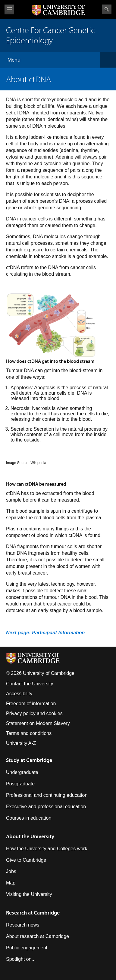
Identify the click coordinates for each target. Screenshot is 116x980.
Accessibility (19, 694)
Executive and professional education (46, 807)
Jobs (11, 871)
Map (11, 883)
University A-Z (21, 743)
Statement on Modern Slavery (38, 723)
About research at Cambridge (38, 936)
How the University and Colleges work (47, 849)
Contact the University (30, 684)
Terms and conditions (29, 733)
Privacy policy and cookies (34, 713)
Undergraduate (22, 772)
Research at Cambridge (33, 913)
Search (107, 9)
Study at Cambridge (29, 760)
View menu (9, 9)
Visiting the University (29, 894)
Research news (23, 925)
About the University (30, 836)
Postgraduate (20, 784)
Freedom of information (31, 704)
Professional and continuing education (47, 795)
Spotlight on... (21, 959)
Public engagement (27, 948)
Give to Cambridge (26, 860)
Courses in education (29, 818)
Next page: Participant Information (45, 633)
